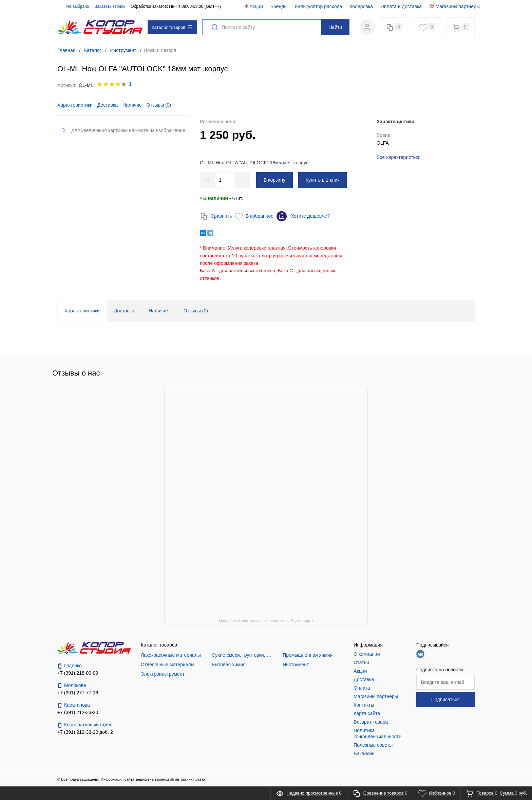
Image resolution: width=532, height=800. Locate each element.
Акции (253, 6)
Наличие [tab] (158, 311)
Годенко (70, 666)
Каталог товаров (172, 27)
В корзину (274, 180)
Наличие (132, 105)
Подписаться (445, 699)
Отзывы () (159, 105)
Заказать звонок (110, 6)
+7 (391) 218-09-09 (78, 673)
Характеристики (75, 105)
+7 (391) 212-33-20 (78, 712)
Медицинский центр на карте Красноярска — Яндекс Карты (266, 621)
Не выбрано (74, 6)
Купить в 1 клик (323, 180)
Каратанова (74, 705)
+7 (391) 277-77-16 (78, 693)
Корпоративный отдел (85, 725)
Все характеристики (398, 157)
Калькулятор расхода (318, 6)
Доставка (108, 105)
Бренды (279, 6)
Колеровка (361, 6)
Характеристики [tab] (82, 311)
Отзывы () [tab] (196, 311)
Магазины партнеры (454, 6)
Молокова (72, 685)
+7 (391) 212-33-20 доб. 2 (85, 732)
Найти (335, 27)
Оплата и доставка (401, 6)
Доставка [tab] (124, 311)
